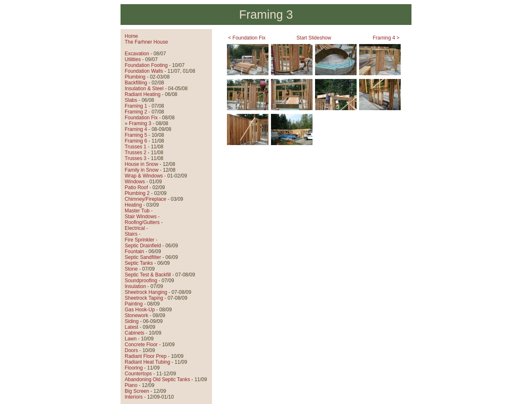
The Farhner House (146, 42)
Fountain (134, 251)
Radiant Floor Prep (146, 356)
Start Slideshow (314, 38)
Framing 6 (136, 141)
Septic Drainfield (143, 246)
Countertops (138, 374)
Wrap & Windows (144, 176)
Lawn (131, 339)
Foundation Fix (141, 118)
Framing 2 (136, 112)
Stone (131, 269)
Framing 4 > (386, 38)
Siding (132, 321)
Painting (134, 304)
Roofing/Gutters (142, 222)
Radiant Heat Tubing (147, 362)
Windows (135, 182)
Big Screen (137, 391)
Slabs (131, 100)
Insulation (135, 286)
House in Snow (142, 164)
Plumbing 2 (137, 193)
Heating (133, 205)
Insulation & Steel (144, 89)
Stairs (131, 234)
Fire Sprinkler (139, 240)
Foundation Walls (144, 71)
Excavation (137, 54)
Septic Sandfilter (143, 257)
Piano (131, 385)
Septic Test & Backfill (148, 275)
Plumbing (135, 77)
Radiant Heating (143, 94)
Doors (131, 350)
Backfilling (136, 83)
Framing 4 (136, 129)
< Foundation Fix (247, 38)
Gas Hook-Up (140, 310)
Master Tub (137, 211)
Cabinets (134, 333)
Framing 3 (140, 123)
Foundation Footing (146, 65)
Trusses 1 (135, 147)
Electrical (135, 228)
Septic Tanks (139, 263)
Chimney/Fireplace (145, 199)
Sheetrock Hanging (146, 292)
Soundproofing (141, 281)
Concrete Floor (141, 345)
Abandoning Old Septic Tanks (157, 379)
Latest (132, 327)
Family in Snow (142, 170)
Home (131, 36)
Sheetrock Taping (144, 298)
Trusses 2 (135, 153)
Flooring (134, 368)
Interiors (134, 397)
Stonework (137, 315)
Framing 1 (136, 106)
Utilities (133, 59)
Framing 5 (136, 135)
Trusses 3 (135, 158)
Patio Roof (136, 187)
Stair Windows (141, 217)
